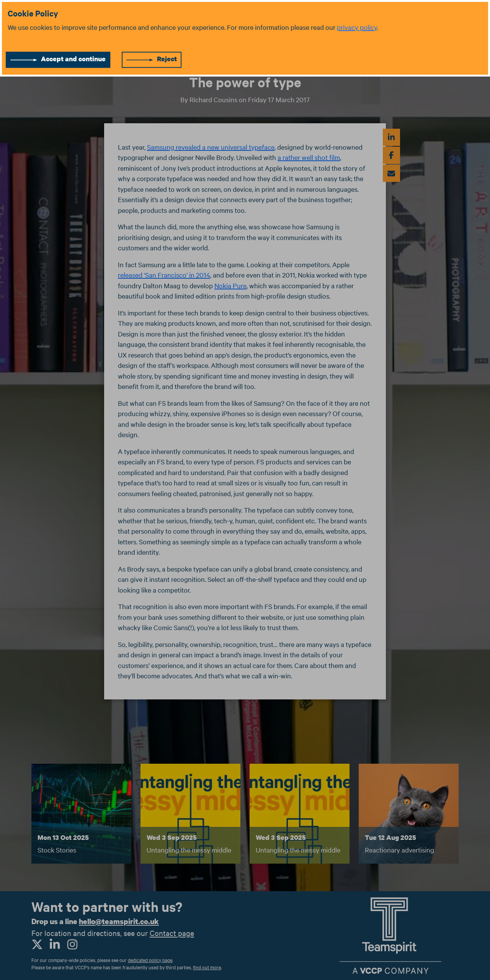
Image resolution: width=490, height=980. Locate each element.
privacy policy (357, 27)
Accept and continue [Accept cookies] (73, 59)
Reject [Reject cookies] (167, 59)
